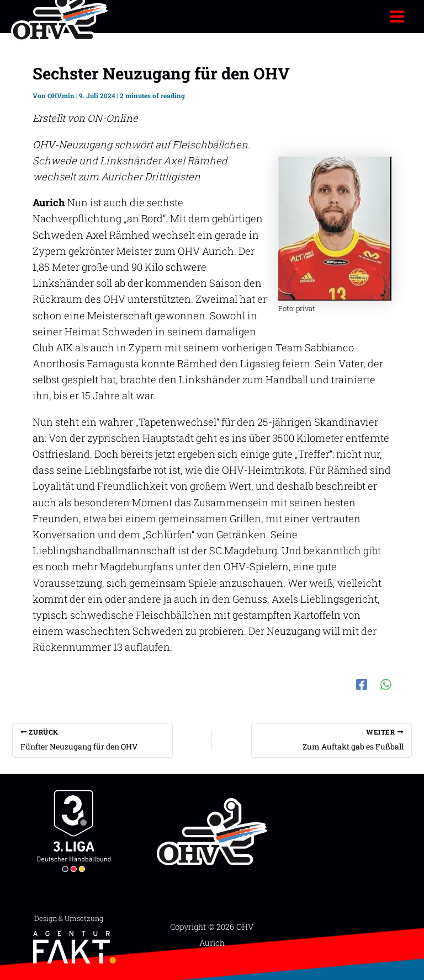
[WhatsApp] (386, 683)
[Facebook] (362, 683)
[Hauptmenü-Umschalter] (397, 16)
